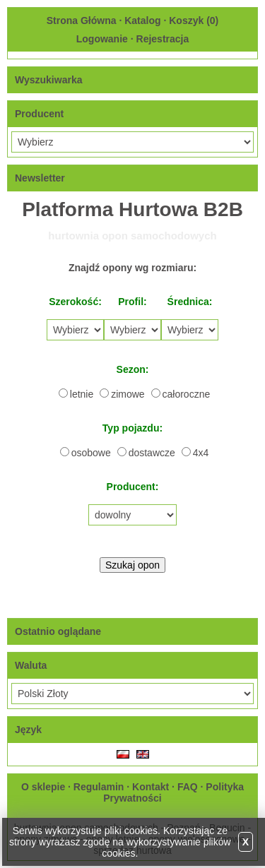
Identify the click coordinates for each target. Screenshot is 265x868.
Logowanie (102, 39)
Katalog (142, 20)
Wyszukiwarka (48, 80)
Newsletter (40, 178)
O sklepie (43, 787)
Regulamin (99, 787)
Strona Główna (82, 20)
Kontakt (151, 787)
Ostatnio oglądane (58, 631)
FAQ (188, 787)
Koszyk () (194, 20)
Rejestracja (163, 39)
